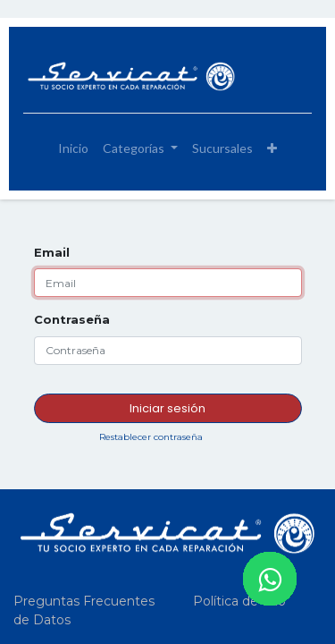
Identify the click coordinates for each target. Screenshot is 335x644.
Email (52, 252)
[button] (272, 148)
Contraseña (72, 319)
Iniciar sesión (167, 408)
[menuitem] (73, 148)
